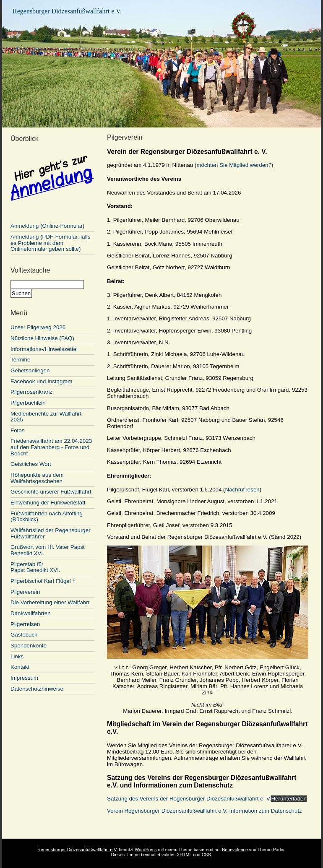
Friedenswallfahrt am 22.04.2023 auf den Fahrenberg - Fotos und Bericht (51, 447)
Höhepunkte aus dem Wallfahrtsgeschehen (37, 478)
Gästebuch (24, 635)
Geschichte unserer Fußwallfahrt (51, 492)
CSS (206, 855)
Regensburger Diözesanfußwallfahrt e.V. (67, 11)
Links (17, 656)
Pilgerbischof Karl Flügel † (43, 581)
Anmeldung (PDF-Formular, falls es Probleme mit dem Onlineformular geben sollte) (50, 243)
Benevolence (235, 850)
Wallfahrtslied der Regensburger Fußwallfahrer (51, 533)
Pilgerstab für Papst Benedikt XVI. (35, 567)
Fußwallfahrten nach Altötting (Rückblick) (47, 517)
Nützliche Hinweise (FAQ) (42, 338)
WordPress (146, 850)
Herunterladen (289, 799)
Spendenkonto (29, 646)
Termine (20, 360)
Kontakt (20, 667)
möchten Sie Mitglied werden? (234, 165)
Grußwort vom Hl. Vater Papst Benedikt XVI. (48, 550)
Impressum (24, 678)
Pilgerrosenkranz (31, 392)
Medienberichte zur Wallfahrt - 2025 (48, 417)
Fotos (17, 430)
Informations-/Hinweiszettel (44, 349)
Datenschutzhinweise (37, 689)
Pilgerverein (25, 592)
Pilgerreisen (25, 624)
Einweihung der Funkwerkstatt (48, 503)
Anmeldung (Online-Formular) (52, 223)
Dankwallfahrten (31, 613)
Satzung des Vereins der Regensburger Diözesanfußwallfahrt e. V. (189, 799)
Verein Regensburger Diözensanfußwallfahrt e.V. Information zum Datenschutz (204, 811)
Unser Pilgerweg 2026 (38, 327)
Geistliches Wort (31, 464)
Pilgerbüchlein (28, 403)
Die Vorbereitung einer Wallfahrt (50, 602)
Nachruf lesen (242, 490)
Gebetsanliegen (30, 370)
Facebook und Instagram (41, 381)
